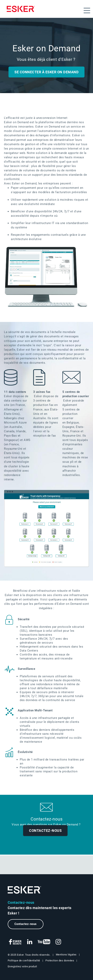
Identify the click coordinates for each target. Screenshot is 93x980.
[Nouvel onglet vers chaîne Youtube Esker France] (44, 942)
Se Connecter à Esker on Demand (46, 72)
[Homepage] (21, 9)
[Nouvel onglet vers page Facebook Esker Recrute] (15, 942)
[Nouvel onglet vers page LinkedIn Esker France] (30, 942)
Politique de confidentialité (24, 960)
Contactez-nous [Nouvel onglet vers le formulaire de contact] (26, 924)
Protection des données (60, 960)
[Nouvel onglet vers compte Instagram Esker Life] (58, 942)
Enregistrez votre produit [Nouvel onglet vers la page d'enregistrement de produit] (22, 966)
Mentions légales (66, 955)
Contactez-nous (45, 831)
